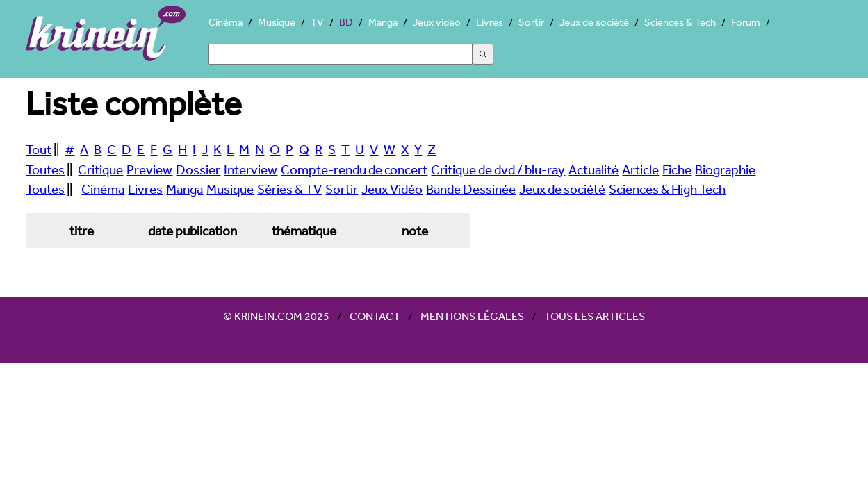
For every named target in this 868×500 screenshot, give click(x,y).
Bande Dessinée (471, 189)
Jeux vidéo (437, 22)
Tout (39, 149)
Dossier (198, 169)
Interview (251, 169)
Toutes (45, 169)
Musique (277, 22)
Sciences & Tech (680, 22)
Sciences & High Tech (667, 189)
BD (346, 22)
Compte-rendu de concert (354, 169)
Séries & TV (289, 189)
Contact (375, 316)
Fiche (677, 169)
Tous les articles (595, 316)
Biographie (725, 169)
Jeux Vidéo (392, 189)
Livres (490, 22)
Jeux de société (594, 22)
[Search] (341, 54)
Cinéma (226, 22)
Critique (100, 169)
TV (317, 22)
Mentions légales (472, 316)
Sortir (531, 22)
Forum (746, 22)
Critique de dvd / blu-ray (498, 169)
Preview (149, 169)
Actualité (593, 169)
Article (640, 169)
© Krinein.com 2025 (276, 316)
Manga (383, 22)
